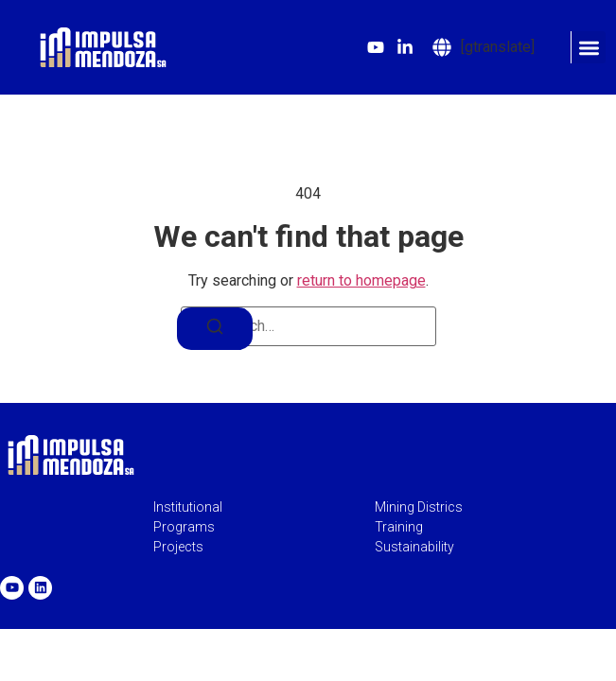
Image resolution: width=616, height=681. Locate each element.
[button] (588, 48)
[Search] (215, 329)
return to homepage (361, 280)
